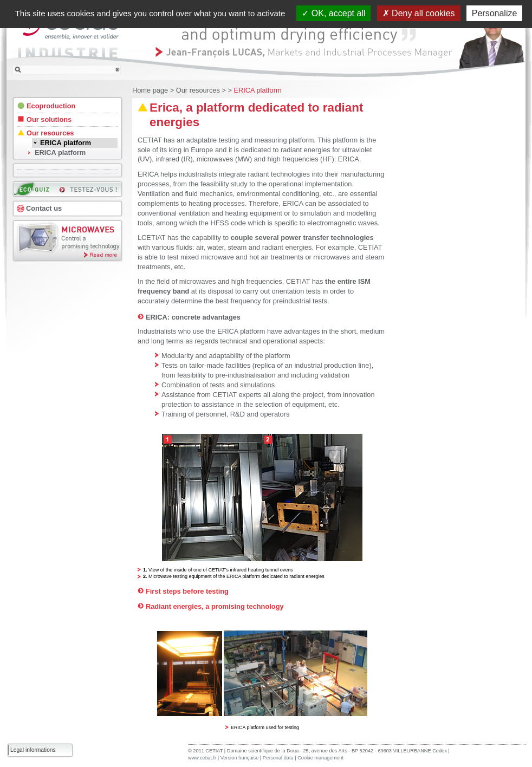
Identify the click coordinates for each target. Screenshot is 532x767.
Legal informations (33, 750)
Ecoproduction (51, 106)
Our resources (198, 90)
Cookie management (320, 758)
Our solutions (49, 119)
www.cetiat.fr (202, 758)
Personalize (495, 13)
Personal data (279, 758)
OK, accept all (333, 13)
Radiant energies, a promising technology (215, 606)
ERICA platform (257, 90)
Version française (240, 758)
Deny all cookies (419, 13)
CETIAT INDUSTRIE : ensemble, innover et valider (69, 40)
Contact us (44, 208)
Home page (150, 90)
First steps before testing (187, 591)
